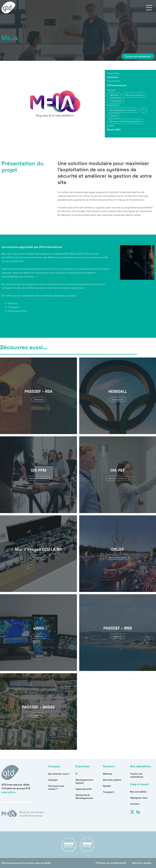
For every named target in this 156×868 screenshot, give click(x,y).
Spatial (107, 786)
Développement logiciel (84, 781)
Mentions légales (142, 863)
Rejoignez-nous (139, 798)
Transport (108, 792)
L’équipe (53, 780)
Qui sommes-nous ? (59, 774)
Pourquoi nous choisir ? (56, 787)
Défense (108, 774)
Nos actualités (138, 792)
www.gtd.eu (9, 792)
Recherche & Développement (84, 797)
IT (77, 774)
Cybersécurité (84, 789)
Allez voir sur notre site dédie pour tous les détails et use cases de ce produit (45, 318)
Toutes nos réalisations (137, 775)
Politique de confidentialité (111, 863)
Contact (135, 804)
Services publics (112, 780)
